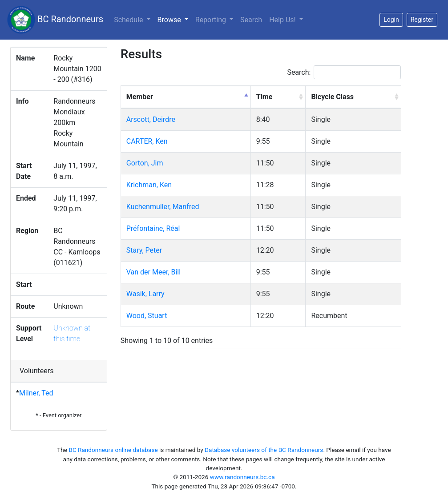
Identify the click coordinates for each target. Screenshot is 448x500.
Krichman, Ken (149, 185)
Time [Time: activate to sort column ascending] (264, 97)
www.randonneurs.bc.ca (242, 477)
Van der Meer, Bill (153, 272)
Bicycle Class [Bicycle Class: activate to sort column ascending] (332, 97)
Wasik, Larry (145, 294)
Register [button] (422, 20)
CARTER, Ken (147, 141)
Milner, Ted (36, 393)
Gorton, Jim (145, 163)
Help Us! (283, 20)
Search (251, 20)
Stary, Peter (144, 250)
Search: (344, 72)
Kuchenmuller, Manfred (163, 207)
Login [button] (391, 20)
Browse (175, 19)
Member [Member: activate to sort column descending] (140, 97)
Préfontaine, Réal (153, 228)
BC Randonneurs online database (113, 450)
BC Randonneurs (55, 20)
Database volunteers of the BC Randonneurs (264, 450)
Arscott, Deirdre (151, 119)
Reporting (212, 20)
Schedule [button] (129, 20)
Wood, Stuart (147, 316)
